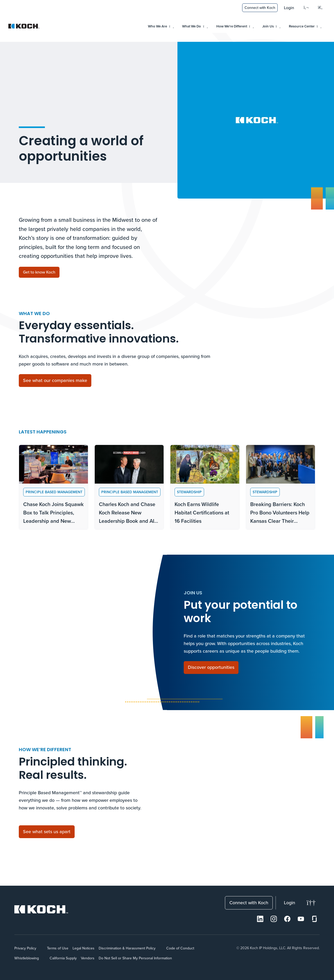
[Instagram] (274, 919)
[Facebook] (287, 919)
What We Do (195, 26)
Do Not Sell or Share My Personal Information (135, 958)
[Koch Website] (24, 26)
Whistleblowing (27, 958)
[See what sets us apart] (47, 832)
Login (289, 8)
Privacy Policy (25, 948)
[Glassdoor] (314, 919)
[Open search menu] (320, 8)
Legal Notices (83, 948)
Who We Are (161, 26)
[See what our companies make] (55, 381)
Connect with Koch (260, 8)
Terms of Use (58, 948)
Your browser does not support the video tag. (256, 120)
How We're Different (235, 26)
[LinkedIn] (260, 919)
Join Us (271, 26)
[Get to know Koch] (39, 272)
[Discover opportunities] (211, 668)
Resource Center (305, 26)
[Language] (306, 8)
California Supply (63, 958)
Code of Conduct (180, 948)
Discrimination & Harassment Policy (127, 948)
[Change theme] (311, 903)
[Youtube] (301, 919)
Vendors (88, 958)
